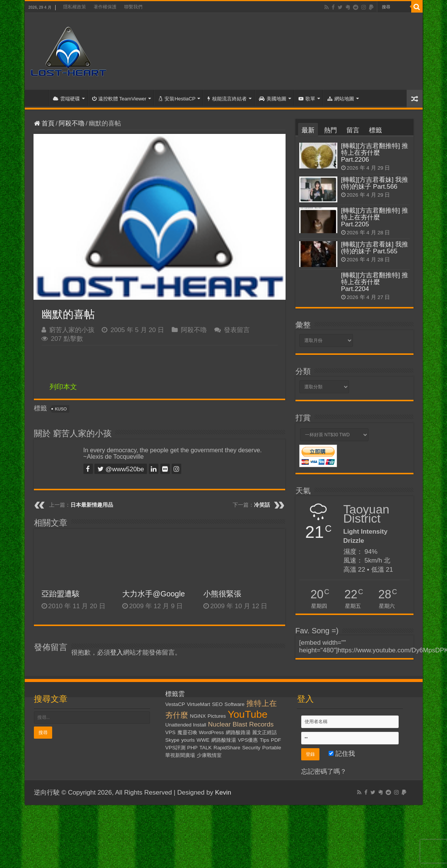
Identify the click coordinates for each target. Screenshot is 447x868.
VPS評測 (175, 748)
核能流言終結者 (227, 99)
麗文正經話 (264, 732)
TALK (206, 748)
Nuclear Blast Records (241, 724)
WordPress (211, 732)
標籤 (375, 130)
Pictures (217, 716)
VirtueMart (199, 704)
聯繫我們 (133, 7)
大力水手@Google (153, 594)
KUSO (61, 409)
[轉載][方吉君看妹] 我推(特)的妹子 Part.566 (375, 183)
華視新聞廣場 (180, 755)
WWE (203, 740)
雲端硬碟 (66, 99)
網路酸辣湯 (224, 740)
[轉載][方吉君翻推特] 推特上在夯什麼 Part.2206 (375, 153)
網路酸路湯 (238, 732)
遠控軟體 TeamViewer (119, 99)
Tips (264, 740)
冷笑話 (262, 505)
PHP (192, 748)
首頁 (38, 98)
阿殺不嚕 (72, 123)
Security (251, 748)
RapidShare (227, 748)
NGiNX (198, 716)
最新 (308, 130)
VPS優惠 (248, 740)
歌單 (307, 99)
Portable (272, 748)
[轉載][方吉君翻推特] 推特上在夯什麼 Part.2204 (375, 282)
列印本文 (63, 387)
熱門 (330, 130)
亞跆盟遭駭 (61, 594)
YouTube (248, 714)
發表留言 (237, 330)
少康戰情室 (209, 755)
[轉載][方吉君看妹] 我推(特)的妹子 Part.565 (375, 248)
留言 (353, 130)
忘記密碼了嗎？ (324, 772)
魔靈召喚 (187, 732)
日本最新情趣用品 (92, 505)
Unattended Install (186, 725)
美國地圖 (273, 99)
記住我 (342, 754)
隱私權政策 (75, 7)
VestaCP (175, 704)
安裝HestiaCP (177, 99)
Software (235, 704)
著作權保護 (105, 7)
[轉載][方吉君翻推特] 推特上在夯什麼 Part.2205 (375, 217)
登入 (117, 653)
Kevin (223, 792)
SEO (217, 704)
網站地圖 (341, 99)
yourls (188, 740)
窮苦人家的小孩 (72, 330)
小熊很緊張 (222, 594)
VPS (170, 732)
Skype (172, 740)
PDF (276, 740)
